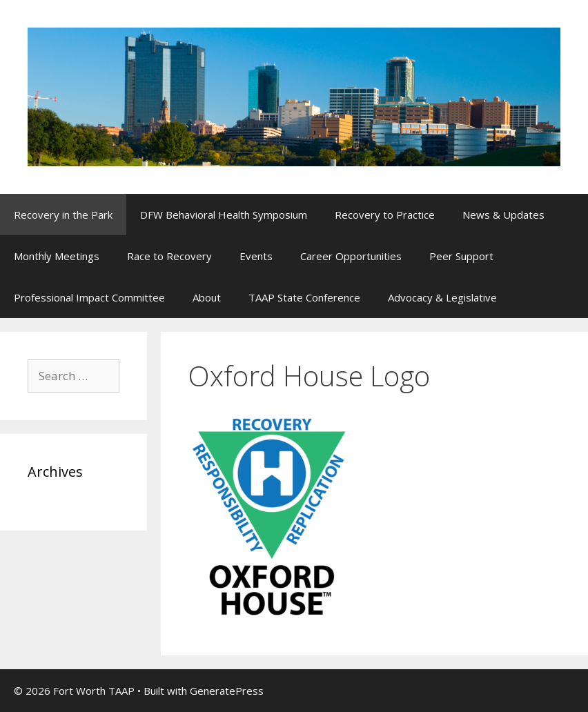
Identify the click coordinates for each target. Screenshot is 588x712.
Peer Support (461, 256)
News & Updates (503, 215)
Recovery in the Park (63, 215)
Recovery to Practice (385, 215)
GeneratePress (227, 691)
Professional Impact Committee (89, 297)
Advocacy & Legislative (442, 297)
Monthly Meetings (57, 256)
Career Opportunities (351, 256)
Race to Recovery (169, 256)
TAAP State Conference (304, 297)
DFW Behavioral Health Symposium (224, 215)
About (207, 297)
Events (256, 256)
